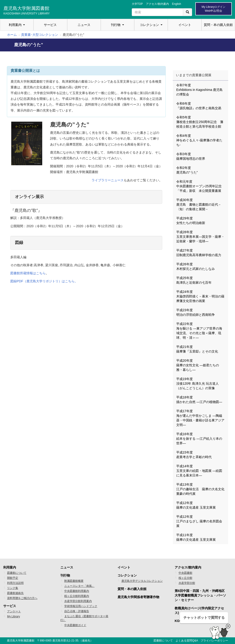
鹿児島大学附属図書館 (27, 10)
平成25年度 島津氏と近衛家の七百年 (194, 280)
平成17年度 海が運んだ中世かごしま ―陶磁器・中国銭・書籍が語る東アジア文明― (200, 418)
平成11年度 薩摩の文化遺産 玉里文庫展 (196, 537)
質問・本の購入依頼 (218, 25)
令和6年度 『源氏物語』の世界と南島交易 (199, 106)
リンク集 (13, 588)
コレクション (149, 25)
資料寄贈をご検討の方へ (22, 598)
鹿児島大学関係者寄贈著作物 (138, 597)
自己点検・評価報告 (77, 611)
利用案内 (15, 25)
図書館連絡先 (15, 593)
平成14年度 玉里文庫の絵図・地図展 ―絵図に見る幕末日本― (199, 471)
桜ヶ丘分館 (185, 578)
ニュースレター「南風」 (79, 586)
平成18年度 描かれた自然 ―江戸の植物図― (199, 400)
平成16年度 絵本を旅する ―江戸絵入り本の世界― (199, 439)
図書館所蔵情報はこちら (28, 273)
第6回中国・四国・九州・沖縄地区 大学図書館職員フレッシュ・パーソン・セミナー (200, 595)
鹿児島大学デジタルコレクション (142, 581)
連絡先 (86, 641)
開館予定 (13, 578)
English (177, 4)
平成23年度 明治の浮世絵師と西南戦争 (196, 312)
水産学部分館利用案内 (78, 601)
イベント (185, 25)
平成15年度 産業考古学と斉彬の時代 (194, 455)
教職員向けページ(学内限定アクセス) (199, 610)
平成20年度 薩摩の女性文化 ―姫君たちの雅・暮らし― (198, 365)
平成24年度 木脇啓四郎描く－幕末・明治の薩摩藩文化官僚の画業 (200, 296)
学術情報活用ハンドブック (81, 606)
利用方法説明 (15, 583)
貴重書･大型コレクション (40, 35)
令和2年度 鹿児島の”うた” (187, 170)
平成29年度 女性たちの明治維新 (191, 221)
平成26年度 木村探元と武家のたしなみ (196, 266)
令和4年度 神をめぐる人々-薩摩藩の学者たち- (199, 140)
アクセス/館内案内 (157, 4)
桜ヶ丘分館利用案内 (77, 596)
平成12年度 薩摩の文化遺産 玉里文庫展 (196, 505)
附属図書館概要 (74, 581)
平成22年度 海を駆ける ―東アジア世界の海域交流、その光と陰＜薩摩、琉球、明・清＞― (199, 331)
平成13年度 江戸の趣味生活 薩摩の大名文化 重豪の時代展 (202, 489)
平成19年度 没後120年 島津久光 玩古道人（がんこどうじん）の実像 (197, 384)
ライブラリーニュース (108, 180)
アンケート (14, 611)
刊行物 (116, 25)
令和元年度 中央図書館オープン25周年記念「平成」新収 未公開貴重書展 (199, 186)
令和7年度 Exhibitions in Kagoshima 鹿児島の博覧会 (199, 90)
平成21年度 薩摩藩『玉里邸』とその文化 (197, 349)
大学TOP (137, 4)
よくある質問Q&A (187, 641)
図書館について (17, 573)
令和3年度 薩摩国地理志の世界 (191, 156)
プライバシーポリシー (214, 641)
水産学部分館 (187, 583)
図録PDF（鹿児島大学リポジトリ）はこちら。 (44, 281)
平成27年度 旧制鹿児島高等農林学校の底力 (199, 253)
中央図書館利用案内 (77, 591)
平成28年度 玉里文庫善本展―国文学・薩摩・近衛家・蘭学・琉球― (200, 237)
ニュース (84, 25)
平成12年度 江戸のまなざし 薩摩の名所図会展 (199, 521)
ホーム (12, 35)
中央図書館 (185, 573)
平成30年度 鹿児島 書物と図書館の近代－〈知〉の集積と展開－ (199, 204)
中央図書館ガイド (75, 625)
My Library (14, 616)
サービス (50, 25)
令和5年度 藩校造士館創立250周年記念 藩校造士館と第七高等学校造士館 (200, 122)
